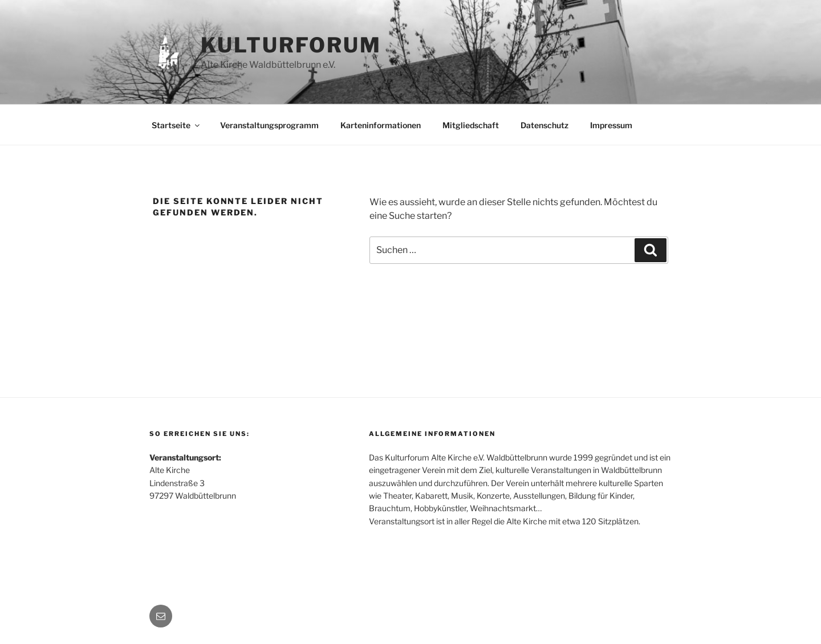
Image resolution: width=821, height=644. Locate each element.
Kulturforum (291, 45)
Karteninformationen (381, 125)
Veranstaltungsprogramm (269, 125)
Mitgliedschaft (471, 125)
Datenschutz (544, 125)
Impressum (611, 125)
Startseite (176, 125)
